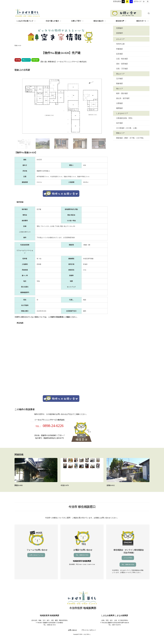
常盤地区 (120, 49)
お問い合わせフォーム (36, 555)
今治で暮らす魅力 (54, 21)
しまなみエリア (122, 113)
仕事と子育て (78, 21)
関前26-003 (19, 485)
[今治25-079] (82, 470)
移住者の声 (121, 21)
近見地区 (120, 54)
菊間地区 (120, 108)
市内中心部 (120, 44)
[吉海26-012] (128, 470)
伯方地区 (120, 123)
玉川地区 (120, 79)
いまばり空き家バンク (26, 21)
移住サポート (143, 21)
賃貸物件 (120, 33)
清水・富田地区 (122, 64)
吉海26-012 (111, 485)
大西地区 (120, 103)
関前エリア (120, 133)
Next (104, 143)
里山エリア (120, 74)
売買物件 (120, 28)
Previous (18, 143)
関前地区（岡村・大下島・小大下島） (130, 138)
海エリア (120, 89)
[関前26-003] (36, 470)
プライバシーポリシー (89, 630)
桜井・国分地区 (122, 93)
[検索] (149, 13)
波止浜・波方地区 (123, 98)
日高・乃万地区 (122, 69)
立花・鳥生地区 (122, 59)
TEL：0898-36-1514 (82, 555)
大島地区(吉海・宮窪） (125, 118)
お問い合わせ (72, 630)
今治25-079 (65, 485)
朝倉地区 (120, 83)
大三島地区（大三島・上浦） (127, 128)
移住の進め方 (100, 21)
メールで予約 (128, 558)
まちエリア (120, 39)
